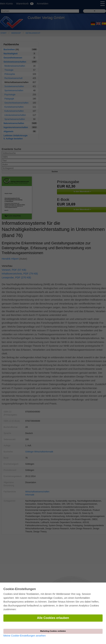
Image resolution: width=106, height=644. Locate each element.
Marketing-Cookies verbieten (53, 631)
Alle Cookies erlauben (53, 618)
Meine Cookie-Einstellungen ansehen (25, 636)
